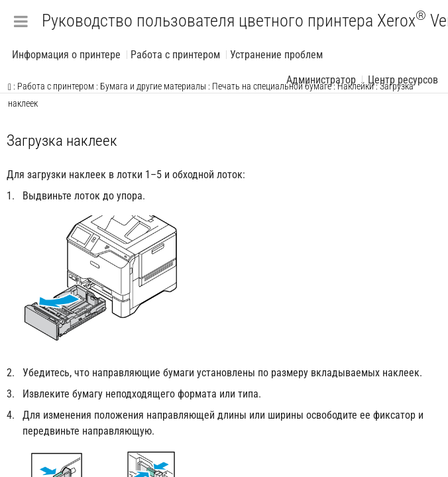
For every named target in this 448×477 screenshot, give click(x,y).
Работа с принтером (175, 55)
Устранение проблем (276, 55)
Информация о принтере (66, 55)
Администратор (321, 80)
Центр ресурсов (403, 80)
